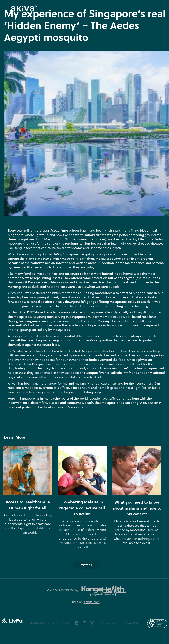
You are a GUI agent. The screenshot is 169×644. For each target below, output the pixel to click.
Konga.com (92, 602)
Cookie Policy (132, 623)
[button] (159, 6)
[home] (24, 8)
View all (86, 565)
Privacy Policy (109, 623)
